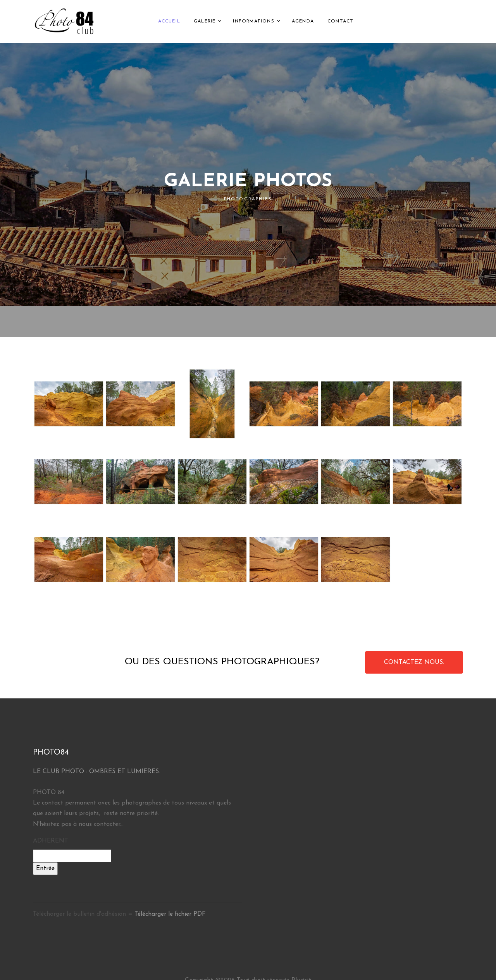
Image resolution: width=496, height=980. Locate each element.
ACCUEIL (169, 21)
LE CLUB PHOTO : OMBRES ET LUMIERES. (96, 772)
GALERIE (205, 21)
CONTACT (340, 21)
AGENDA (303, 21)
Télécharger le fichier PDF (170, 914)
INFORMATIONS (253, 21)
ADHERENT (51, 841)
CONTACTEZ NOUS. (414, 662)
